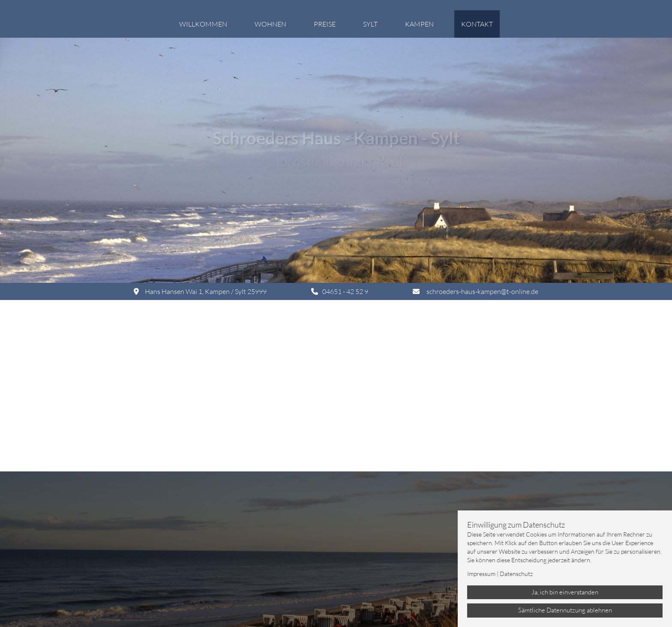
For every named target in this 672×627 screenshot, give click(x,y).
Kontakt (477, 24)
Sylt (370, 24)
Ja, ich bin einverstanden (565, 592)
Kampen (419, 24)
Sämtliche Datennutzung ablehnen (565, 610)
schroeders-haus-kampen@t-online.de (482, 291)
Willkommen (203, 24)
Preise (325, 24)
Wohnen (270, 24)
